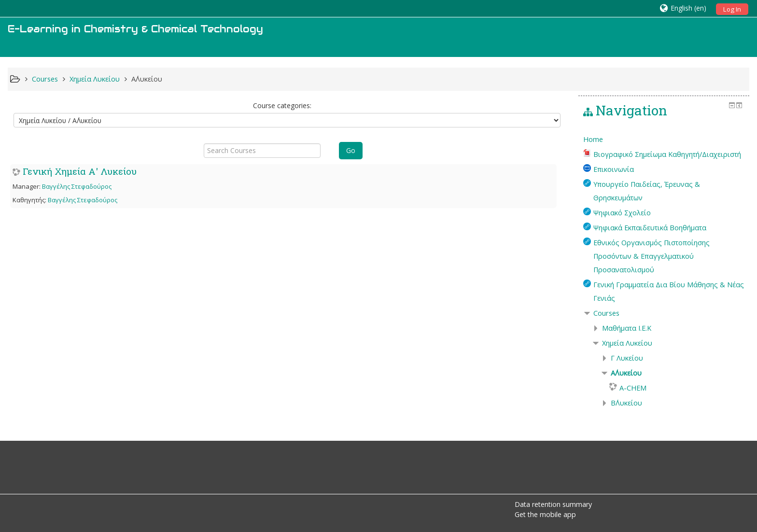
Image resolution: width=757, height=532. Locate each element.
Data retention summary (553, 504)
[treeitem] (664, 140)
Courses (606, 313)
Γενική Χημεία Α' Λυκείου (80, 171)
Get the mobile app (545, 514)
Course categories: (282, 105)
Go (351, 150)
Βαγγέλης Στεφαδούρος (77, 186)
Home (593, 139)
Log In (732, 9)
